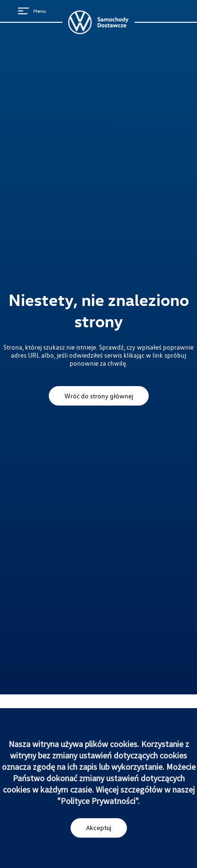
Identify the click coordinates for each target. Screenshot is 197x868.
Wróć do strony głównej (99, 396)
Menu (32, 11)
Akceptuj (99, 828)
